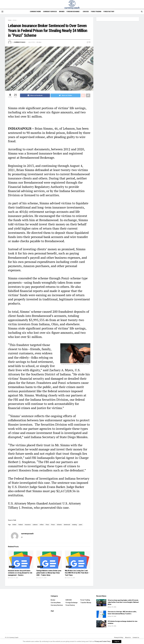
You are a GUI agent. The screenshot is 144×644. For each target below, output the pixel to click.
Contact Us (136, 637)
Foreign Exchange (73, 12)
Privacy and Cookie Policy (102, 641)
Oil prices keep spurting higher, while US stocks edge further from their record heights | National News (123, 602)
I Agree (117, 641)
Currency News (35, 12)
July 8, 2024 (31, 42)
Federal (21, 525)
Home (10, 20)
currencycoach (20, 42)
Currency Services (50, 12)
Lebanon (35, 525)
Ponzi (47, 525)
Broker (62, 12)
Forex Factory (109, 12)
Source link (12, 520)
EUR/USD (86, 12)
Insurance (28, 525)
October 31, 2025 (13, 578)
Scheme (59, 525)
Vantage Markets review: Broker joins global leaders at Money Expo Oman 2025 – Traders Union (49, 573)
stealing (74, 525)
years (81, 525)
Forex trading (96, 12)
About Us (128, 637)
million (42, 525)
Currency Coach (14, 638)
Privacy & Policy (119, 637)
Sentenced (67, 525)
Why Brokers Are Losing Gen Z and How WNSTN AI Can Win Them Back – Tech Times (77, 573)
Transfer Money (86, 603)
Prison (53, 525)
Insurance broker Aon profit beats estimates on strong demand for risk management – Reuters (20, 573)
